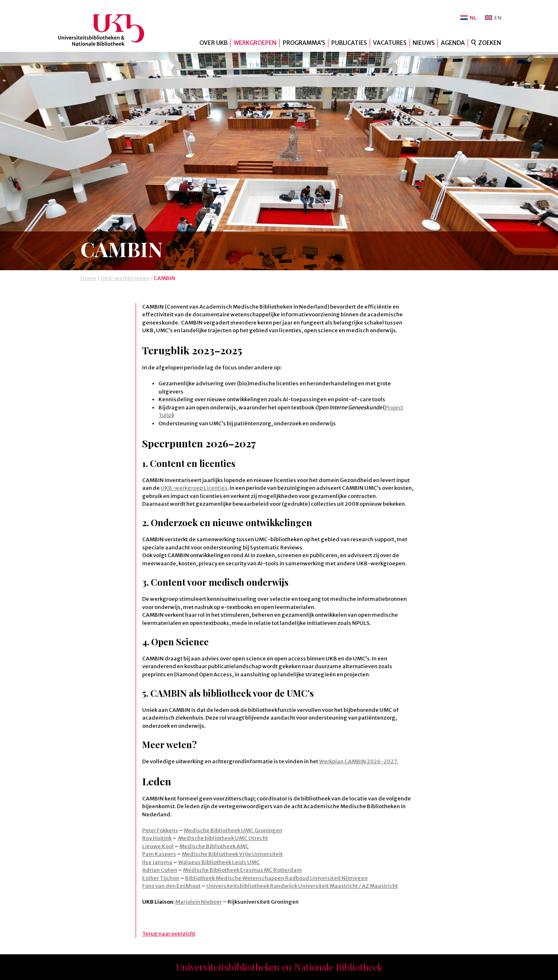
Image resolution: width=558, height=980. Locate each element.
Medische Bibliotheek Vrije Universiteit (232, 854)
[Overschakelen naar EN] (493, 18)
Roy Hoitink (157, 838)
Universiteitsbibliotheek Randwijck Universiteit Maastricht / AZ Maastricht (302, 886)
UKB (108, 30)
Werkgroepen (255, 43)
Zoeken (490, 43)
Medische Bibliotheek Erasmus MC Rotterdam (242, 870)
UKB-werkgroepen (125, 278)
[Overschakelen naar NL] (469, 18)
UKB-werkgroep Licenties (194, 488)
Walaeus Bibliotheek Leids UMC (219, 862)
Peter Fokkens (160, 830)
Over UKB (213, 43)
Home (88, 278)
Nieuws (424, 43)
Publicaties (349, 43)
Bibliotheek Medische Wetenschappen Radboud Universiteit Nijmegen (276, 878)
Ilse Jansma (157, 862)
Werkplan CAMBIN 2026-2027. (359, 761)
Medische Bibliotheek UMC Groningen (233, 830)
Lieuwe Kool (158, 846)
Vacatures (390, 43)
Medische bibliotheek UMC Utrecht (223, 838)
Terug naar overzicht (169, 934)
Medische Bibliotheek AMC (214, 846)
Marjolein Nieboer (199, 902)
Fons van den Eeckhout (171, 886)
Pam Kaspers (159, 854)
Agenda (453, 43)
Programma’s (304, 43)
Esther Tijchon (161, 878)
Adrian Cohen (160, 870)
